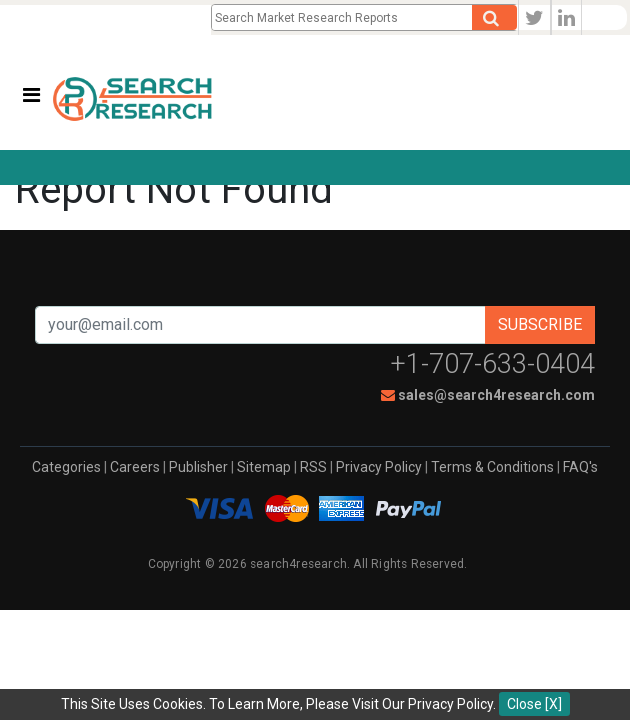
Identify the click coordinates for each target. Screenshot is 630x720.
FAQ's (580, 467)
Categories (66, 467)
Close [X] (534, 704)
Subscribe (540, 324)
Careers (135, 467)
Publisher (198, 467)
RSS (313, 467)
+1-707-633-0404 (493, 364)
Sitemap (264, 467)
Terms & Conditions (492, 467)
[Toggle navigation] (31, 95)
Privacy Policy (379, 467)
